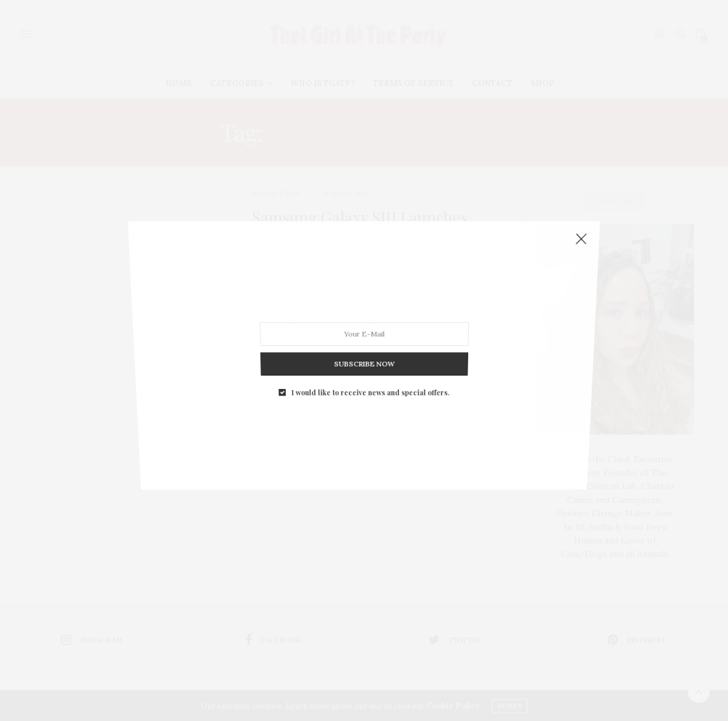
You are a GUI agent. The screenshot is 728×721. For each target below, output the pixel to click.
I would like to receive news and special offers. (370, 355)
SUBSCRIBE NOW (364, 335)
